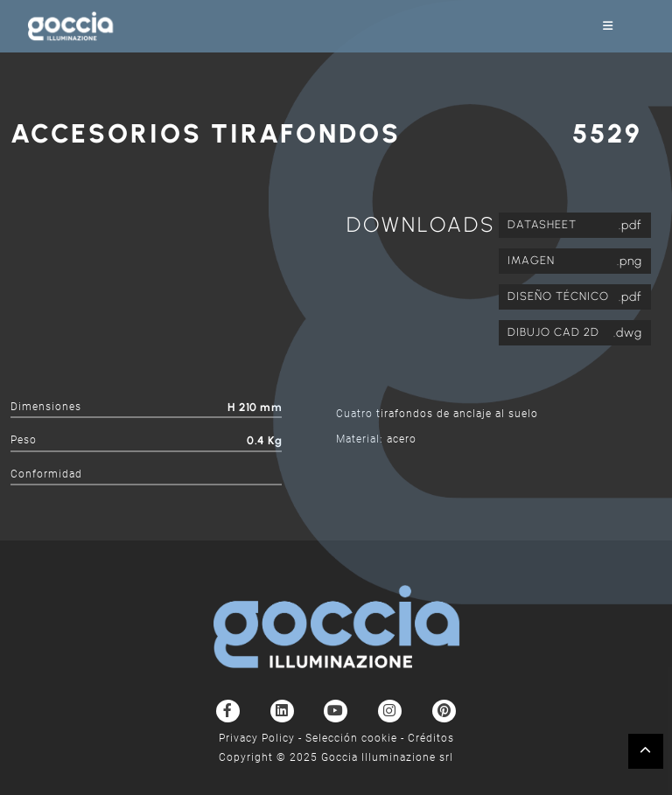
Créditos (431, 738)
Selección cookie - (357, 738)
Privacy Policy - (262, 738)
